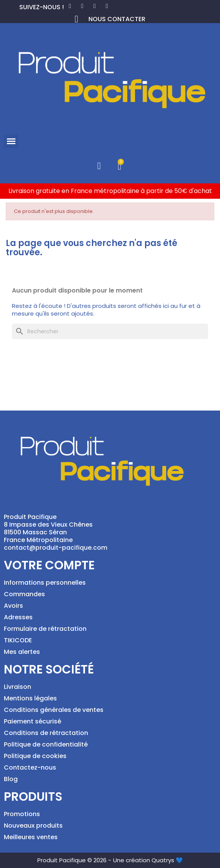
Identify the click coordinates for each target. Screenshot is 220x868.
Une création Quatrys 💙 (148, 860)
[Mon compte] (99, 166)
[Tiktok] (107, 6)
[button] (11, 141)
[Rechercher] (110, 331)
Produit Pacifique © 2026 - (74, 860)
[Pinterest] (82, 6)
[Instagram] (95, 6)
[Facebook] (70, 6)
